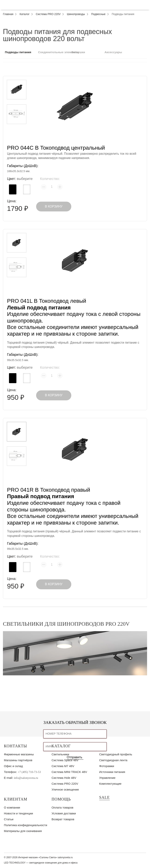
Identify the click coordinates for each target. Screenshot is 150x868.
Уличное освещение (65, 789)
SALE (104, 797)
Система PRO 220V (65, 784)
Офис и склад (13, 766)
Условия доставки (64, 813)
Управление (107, 778)
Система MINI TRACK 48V (69, 772)
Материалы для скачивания (23, 831)
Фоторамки (107, 766)
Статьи (9, 819)
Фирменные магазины (19, 754)
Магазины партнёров (18, 760)
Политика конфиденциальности (25, 825)
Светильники (60, 754)
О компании (12, 807)
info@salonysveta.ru (26, 778)
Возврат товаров (63, 819)
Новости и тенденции (18, 813)
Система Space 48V (65, 760)
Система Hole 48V (64, 778)
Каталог (61, 746)
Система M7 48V (63, 766)
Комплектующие (110, 784)
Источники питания (112, 772)
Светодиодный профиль (116, 754)
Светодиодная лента (113, 760)
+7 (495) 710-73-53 (29, 772)
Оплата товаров (62, 807)
